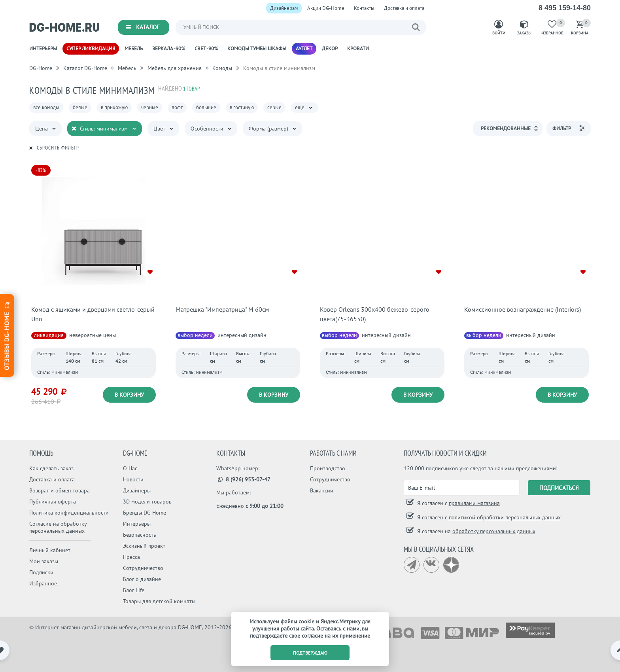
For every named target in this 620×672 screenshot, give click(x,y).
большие (206, 107)
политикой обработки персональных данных (505, 517)
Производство (328, 468)
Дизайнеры (137, 490)
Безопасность (140, 535)
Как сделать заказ (51, 468)
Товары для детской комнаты (159, 601)
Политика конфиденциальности (69, 513)
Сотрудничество (143, 568)
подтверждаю (310, 653)
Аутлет (304, 48)
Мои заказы (44, 561)
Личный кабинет (50, 550)
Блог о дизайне (142, 579)
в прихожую (114, 107)
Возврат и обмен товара (60, 490)
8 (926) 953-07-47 (243, 479)
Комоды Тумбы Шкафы (257, 48)
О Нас (130, 468)
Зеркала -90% (169, 48)
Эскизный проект (144, 546)
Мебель (134, 48)
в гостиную (242, 107)
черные (150, 107)
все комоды (46, 107)
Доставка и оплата (404, 8)
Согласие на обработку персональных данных (58, 527)
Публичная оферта (53, 502)
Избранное (43, 583)
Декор (330, 48)
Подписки (41, 572)
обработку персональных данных (494, 531)
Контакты (364, 8)
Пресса (131, 557)
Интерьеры (43, 48)
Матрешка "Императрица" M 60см (222, 309)
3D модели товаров (147, 502)
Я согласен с (458, 503)
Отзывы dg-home (7, 335)
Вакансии (322, 490)
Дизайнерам (284, 8)
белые (80, 107)
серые (274, 107)
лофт (177, 107)
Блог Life (134, 590)
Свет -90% (206, 48)
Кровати (358, 48)
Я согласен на (475, 531)
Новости (133, 479)
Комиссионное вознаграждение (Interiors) (523, 309)
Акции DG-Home (326, 8)
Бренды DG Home (145, 513)
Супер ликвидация (91, 48)
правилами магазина (474, 503)
